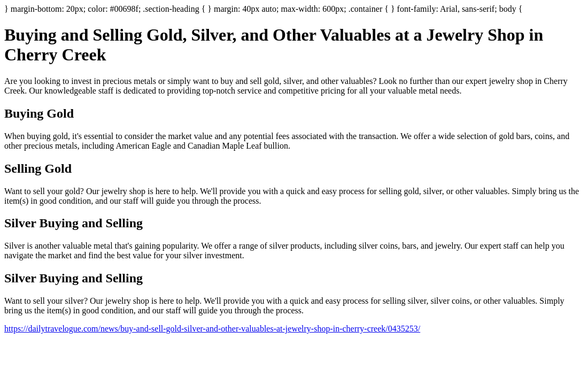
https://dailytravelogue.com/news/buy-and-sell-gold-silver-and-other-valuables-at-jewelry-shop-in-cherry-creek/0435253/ (212, 329)
